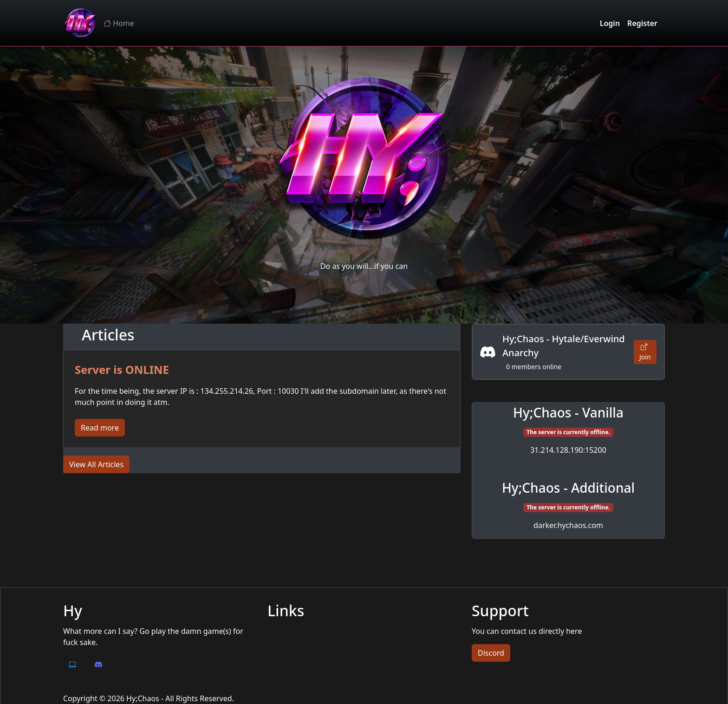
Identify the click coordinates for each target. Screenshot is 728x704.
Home (119, 23)
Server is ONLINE (122, 369)
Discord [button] (491, 653)
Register (642, 23)
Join (645, 352)
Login (610, 23)
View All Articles (96, 464)
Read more (100, 428)
